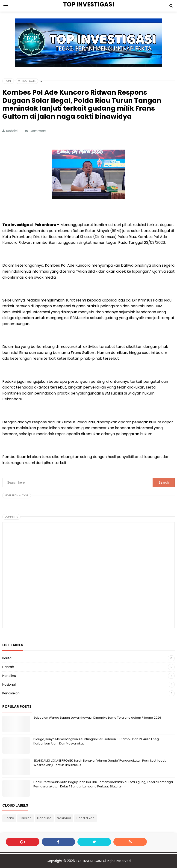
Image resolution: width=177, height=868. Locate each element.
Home (8, 81)
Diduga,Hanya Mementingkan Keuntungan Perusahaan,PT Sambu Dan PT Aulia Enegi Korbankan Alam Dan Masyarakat (96, 741)
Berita (7, 658)
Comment (38, 131)
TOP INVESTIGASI (89, 861)
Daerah (8, 667)
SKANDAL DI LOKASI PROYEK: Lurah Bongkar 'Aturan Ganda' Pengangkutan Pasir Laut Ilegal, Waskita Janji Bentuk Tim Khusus (100, 763)
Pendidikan (11, 693)
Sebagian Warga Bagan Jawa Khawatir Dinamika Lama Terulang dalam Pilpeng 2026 (97, 718)
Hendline (9, 676)
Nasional (9, 684)
